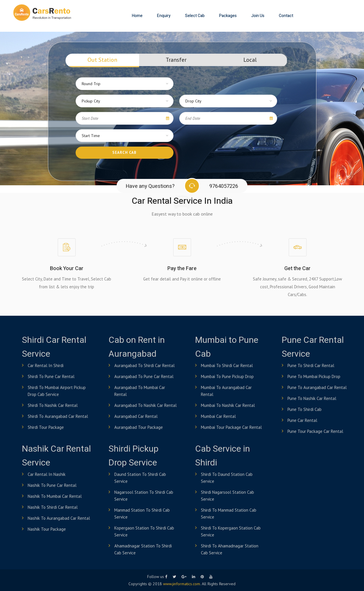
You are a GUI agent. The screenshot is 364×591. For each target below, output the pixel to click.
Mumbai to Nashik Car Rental (228, 405)
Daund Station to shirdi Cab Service (140, 478)
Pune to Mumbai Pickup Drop (314, 376)
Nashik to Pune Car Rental (52, 485)
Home (137, 16)
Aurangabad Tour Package (139, 427)
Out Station (102, 60)
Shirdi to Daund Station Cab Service (227, 478)
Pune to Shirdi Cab (305, 409)
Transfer (176, 60)
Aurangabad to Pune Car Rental (144, 376)
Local (250, 60)
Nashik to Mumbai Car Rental (55, 496)
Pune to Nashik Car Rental (312, 398)
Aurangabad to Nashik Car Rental (145, 405)
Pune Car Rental (302, 420)
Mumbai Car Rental (218, 416)
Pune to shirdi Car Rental (311, 365)
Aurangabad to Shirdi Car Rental (144, 365)
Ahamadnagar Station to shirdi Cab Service (143, 549)
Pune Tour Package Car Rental (315, 431)
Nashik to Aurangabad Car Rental (59, 518)
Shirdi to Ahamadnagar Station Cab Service (230, 549)
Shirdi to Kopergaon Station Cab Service (231, 531)
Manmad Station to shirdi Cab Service (142, 514)
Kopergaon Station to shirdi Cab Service (144, 531)
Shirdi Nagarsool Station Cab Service (227, 496)
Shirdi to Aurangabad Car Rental (58, 416)
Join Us (258, 16)
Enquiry (164, 16)
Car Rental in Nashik (47, 474)
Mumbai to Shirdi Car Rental (227, 365)
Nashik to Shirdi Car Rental (53, 507)
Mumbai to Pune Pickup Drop (227, 376)
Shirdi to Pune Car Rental (51, 376)
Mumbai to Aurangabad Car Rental (226, 391)
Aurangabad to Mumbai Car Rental (140, 391)
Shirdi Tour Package (46, 427)
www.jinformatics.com (182, 584)
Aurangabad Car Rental (136, 416)
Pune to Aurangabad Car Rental (317, 387)
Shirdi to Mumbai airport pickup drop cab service (57, 391)
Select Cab (195, 16)
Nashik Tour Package (47, 529)
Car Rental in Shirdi (46, 365)
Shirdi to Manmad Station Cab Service (229, 514)
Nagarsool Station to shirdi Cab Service (144, 496)
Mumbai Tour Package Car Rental (231, 427)
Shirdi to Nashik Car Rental (53, 405)
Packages (228, 16)
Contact (286, 16)
